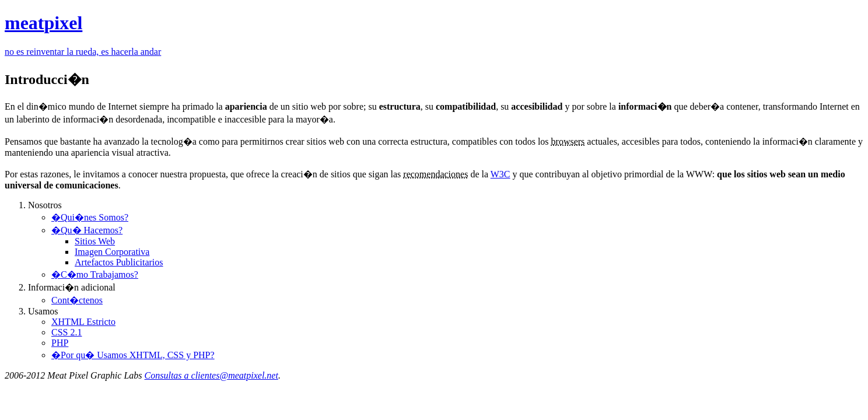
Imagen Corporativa (112, 252)
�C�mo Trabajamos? (95, 274)
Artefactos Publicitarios (119, 262)
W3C (501, 174)
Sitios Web (95, 241)
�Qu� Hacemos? (87, 230)
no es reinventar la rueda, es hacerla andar (83, 52)
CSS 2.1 (66, 332)
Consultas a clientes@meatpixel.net (211, 375)
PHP (60, 343)
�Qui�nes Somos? (90, 217)
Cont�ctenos (77, 300)
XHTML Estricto (83, 322)
